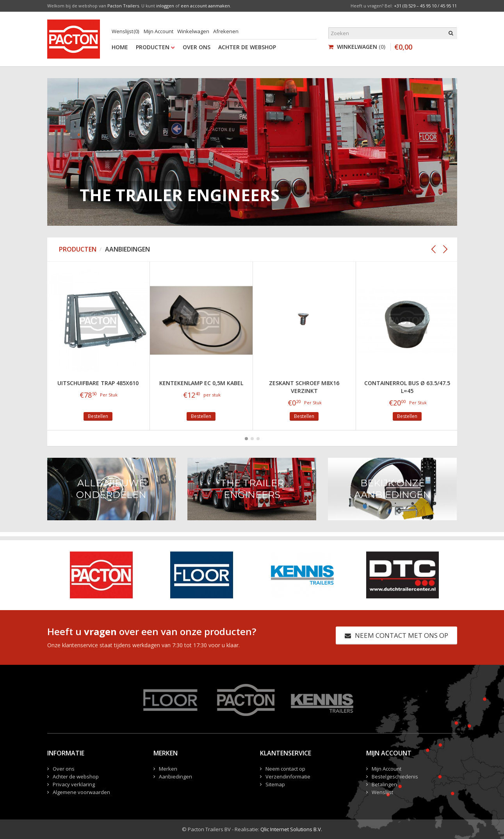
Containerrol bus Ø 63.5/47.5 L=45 (407, 387)
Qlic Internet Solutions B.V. (291, 829)
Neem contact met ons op (396, 635)
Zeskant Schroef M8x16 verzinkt (304, 387)
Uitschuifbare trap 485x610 (98, 383)
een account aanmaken (205, 6)
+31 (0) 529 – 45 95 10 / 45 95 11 (425, 6)
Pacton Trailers (123, 6)
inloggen (165, 6)
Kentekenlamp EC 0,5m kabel (201, 383)
